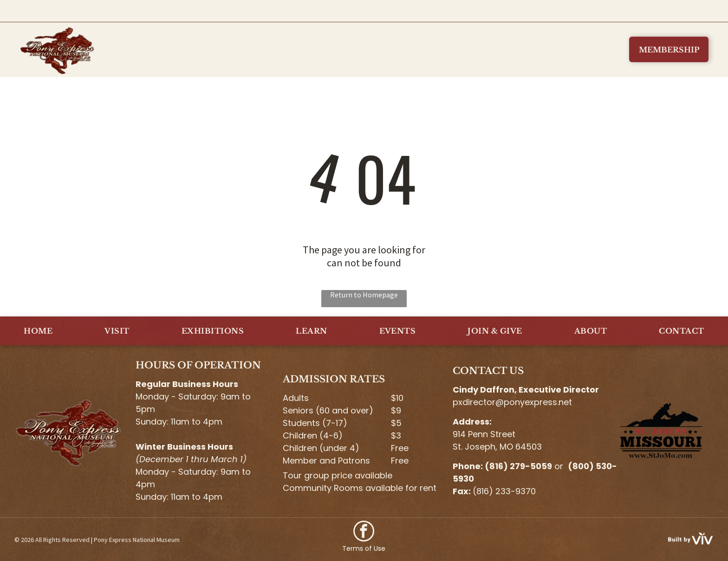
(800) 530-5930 (657, 11)
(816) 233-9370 (504, 491)
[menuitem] (126, 50)
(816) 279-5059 (518, 466)
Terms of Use (364, 548)
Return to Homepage (364, 295)
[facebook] (364, 532)
